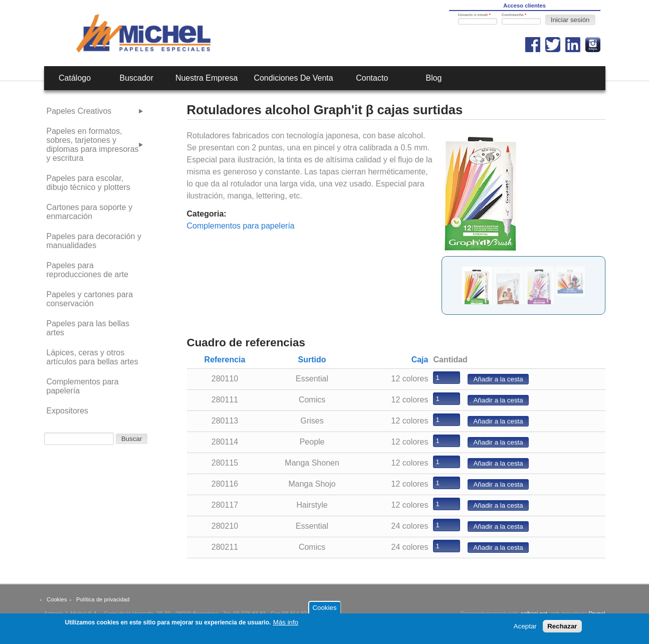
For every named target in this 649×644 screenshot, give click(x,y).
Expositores (68, 411)
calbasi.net (534, 613)
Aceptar (525, 629)
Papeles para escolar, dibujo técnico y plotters (88, 183)
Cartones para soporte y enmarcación (90, 212)
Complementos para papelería (241, 226)
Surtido (312, 360)
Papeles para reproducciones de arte (88, 270)
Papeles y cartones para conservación (90, 299)
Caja (420, 360)
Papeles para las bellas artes (88, 328)
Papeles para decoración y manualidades (94, 241)
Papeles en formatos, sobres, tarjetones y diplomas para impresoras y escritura (93, 145)
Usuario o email (474, 15)
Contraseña (514, 15)
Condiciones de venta (293, 78)
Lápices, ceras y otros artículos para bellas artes (92, 357)
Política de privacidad (103, 599)
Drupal (597, 613)
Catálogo (75, 78)
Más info (286, 625)
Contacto (372, 78)
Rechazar (562, 629)
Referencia (225, 360)
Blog (434, 78)
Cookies (57, 599)
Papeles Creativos (79, 111)
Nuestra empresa (207, 78)
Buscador (136, 78)
